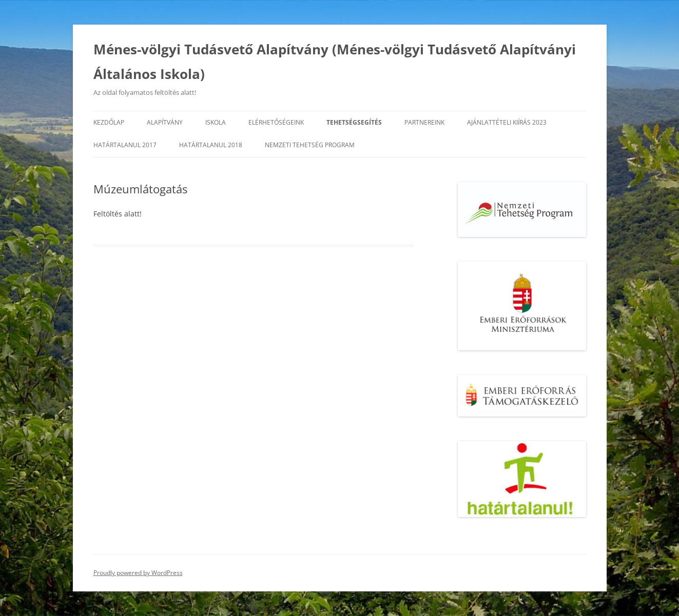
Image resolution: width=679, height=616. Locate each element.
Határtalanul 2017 (125, 145)
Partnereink (424, 122)
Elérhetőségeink (276, 122)
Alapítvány (165, 122)
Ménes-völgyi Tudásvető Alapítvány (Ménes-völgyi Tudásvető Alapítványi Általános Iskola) (335, 62)
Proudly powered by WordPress (138, 573)
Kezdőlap (109, 122)
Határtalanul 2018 (211, 145)
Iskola (216, 122)
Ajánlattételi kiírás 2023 (507, 122)
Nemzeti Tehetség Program (310, 145)
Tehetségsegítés (354, 122)
